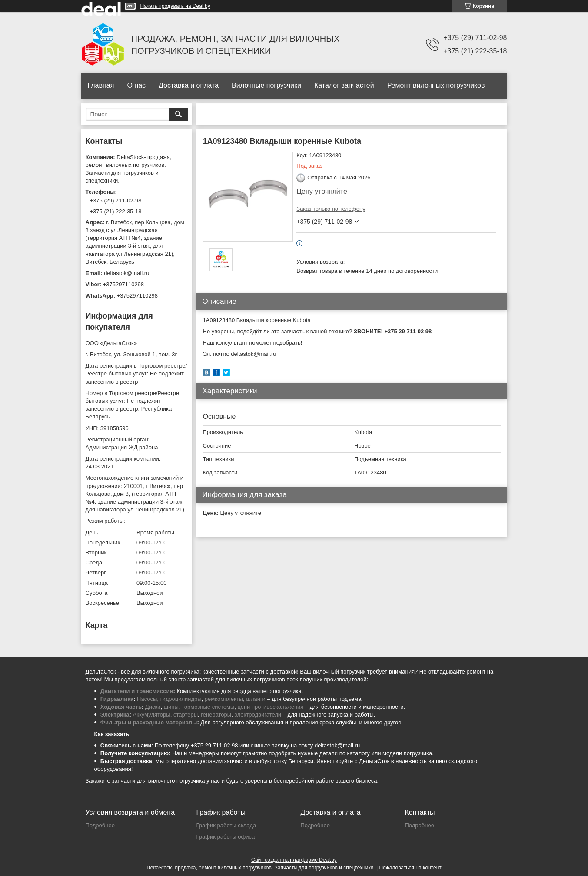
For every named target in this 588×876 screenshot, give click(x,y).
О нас (136, 85)
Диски (153, 707)
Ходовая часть (121, 707)
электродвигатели (258, 715)
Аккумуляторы (152, 715)
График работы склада (226, 825)
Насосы (147, 699)
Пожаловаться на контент (410, 868)
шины (171, 707)
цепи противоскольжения (271, 707)
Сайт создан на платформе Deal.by (294, 860)
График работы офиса (226, 837)
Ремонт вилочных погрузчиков (436, 85)
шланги (256, 699)
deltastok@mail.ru (126, 273)
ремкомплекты (224, 699)
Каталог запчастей (344, 85)
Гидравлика (117, 699)
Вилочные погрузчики (266, 85)
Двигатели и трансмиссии (137, 691)
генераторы (216, 715)
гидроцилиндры (181, 699)
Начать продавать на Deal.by (175, 6)
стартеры (186, 715)
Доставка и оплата (189, 85)
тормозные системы (208, 707)
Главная (101, 85)
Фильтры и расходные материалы (149, 722)
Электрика (115, 715)
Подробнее (100, 825)
